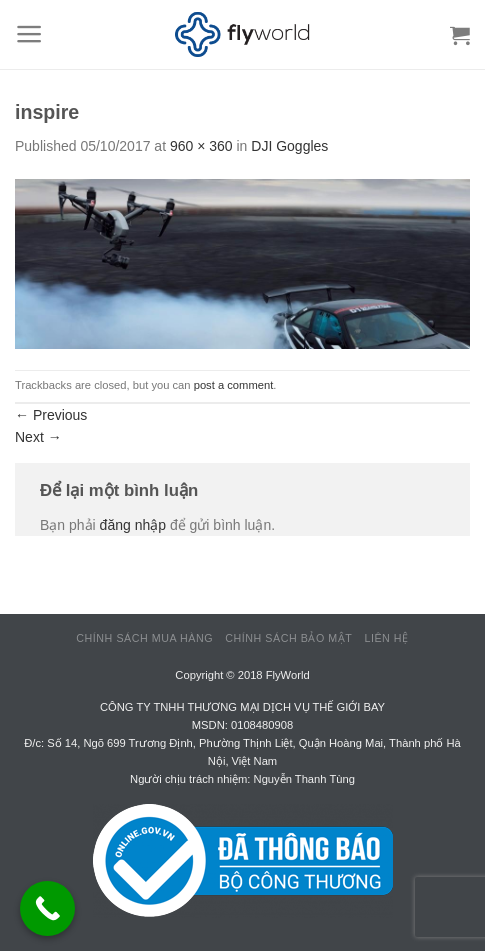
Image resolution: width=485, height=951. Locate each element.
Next (38, 437)
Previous (51, 415)
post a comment (234, 385)
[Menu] (29, 34)
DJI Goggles (289, 146)
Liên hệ (386, 638)
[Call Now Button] (47, 908)
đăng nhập (133, 525)
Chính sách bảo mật (288, 638)
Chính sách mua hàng (144, 638)
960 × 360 (201, 146)
